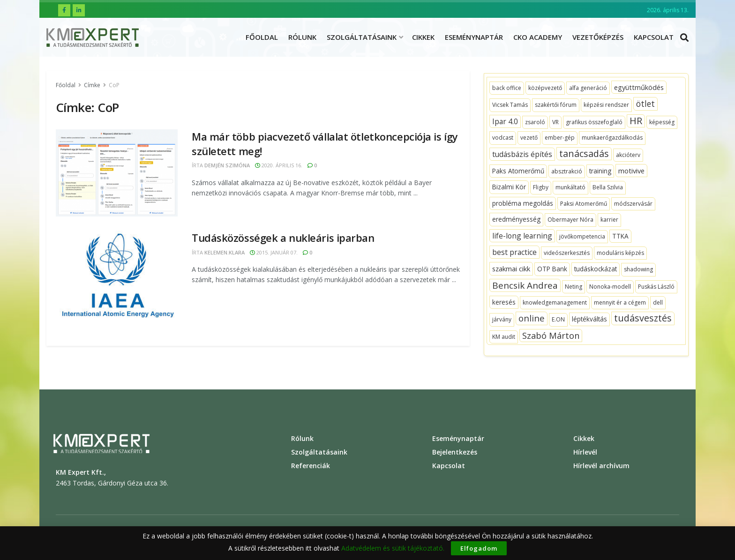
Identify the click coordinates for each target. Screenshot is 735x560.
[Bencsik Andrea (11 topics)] (525, 285)
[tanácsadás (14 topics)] (584, 154)
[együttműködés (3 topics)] (639, 87)
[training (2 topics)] (600, 171)
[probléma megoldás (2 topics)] (523, 203)
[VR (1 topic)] (555, 122)
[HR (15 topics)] (636, 121)
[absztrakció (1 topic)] (567, 172)
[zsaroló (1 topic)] (535, 122)
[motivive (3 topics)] (631, 171)
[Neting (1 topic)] (574, 287)
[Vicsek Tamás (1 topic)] (510, 105)
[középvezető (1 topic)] (545, 88)
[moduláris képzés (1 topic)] (620, 253)
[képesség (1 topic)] (662, 122)
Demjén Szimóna (227, 165)
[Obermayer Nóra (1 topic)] (570, 220)
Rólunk (302, 37)
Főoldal (262, 37)
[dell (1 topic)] (658, 303)
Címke (92, 85)
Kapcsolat (654, 37)
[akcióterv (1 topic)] (628, 155)
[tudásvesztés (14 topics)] (643, 318)
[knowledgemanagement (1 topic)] (555, 303)
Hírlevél (585, 452)
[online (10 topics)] (532, 318)
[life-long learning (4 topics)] (522, 236)
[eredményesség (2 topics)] (516, 219)
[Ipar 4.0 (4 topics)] (505, 121)
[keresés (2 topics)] (504, 302)
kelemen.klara (225, 252)
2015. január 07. (274, 252)
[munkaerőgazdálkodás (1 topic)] (612, 138)
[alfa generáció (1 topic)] (588, 88)
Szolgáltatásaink (362, 37)
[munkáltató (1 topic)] (570, 187)
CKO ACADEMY (538, 37)
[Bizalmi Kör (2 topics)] (509, 187)
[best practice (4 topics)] (514, 252)
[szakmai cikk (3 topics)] (511, 269)
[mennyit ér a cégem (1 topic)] (620, 303)
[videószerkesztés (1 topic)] (567, 253)
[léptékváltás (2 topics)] (589, 319)
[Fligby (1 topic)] (541, 187)
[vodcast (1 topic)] (503, 138)
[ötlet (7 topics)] (645, 104)
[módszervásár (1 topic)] (633, 204)
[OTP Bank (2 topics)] (552, 269)
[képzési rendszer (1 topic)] (606, 105)
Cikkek (423, 37)
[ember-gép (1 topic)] (560, 138)
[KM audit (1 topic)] (504, 337)
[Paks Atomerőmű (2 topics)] (518, 171)
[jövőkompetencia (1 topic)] (582, 237)
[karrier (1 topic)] (609, 220)
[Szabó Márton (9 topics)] (551, 336)
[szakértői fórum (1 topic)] (556, 105)
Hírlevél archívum (601, 466)
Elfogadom (479, 548)
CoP (114, 85)
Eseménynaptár (474, 37)
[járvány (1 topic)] (502, 320)
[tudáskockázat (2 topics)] (596, 269)
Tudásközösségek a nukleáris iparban (283, 238)
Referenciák (311, 466)
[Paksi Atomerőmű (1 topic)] (584, 204)
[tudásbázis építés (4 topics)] (522, 154)
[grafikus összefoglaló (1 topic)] (594, 122)
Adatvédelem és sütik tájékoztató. (393, 548)
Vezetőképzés (598, 37)
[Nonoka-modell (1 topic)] (610, 287)
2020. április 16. (279, 165)
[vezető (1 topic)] (529, 138)
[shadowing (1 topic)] (638, 269)
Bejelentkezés (455, 452)
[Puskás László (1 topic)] (656, 287)
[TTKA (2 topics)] (620, 236)
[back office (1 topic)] (507, 88)
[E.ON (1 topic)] (558, 320)
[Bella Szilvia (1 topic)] (608, 187)
